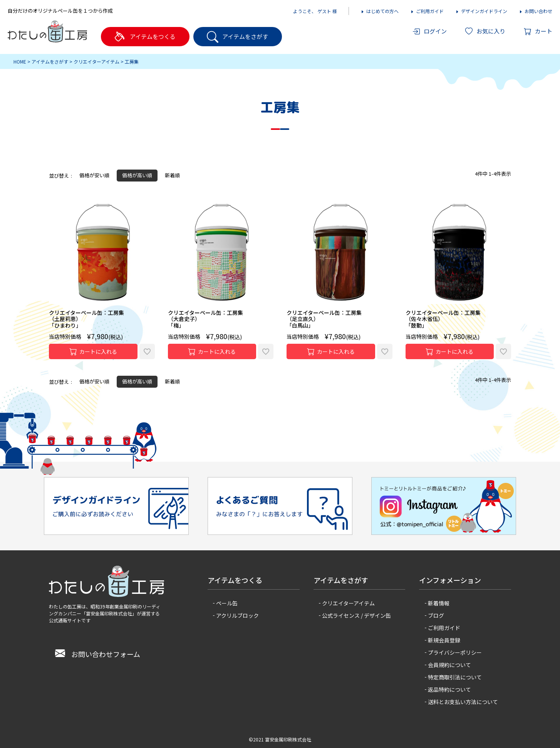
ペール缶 (227, 603)
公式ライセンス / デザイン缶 (356, 615)
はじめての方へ (380, 11)
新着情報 (439, 603)
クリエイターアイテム (96, 61)
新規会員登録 (444, 640)
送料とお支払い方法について (463, 702)
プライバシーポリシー (455, 652)
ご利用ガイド (427, 11)
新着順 (172, 175)
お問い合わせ (536, 11)
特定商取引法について (455, 677)
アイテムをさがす (50, 61)
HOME (20, 61)
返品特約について (449, 689)
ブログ (436, 615)
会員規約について (449, 665)
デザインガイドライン (481, 11)
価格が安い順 (94, 175)
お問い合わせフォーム (98, 654)
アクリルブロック (237, 615)
